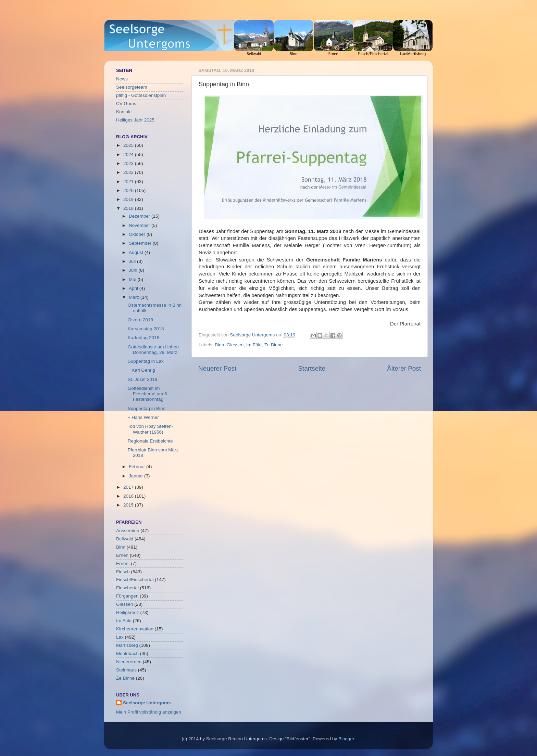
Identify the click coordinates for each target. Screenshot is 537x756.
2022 (129, 172)
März (135, 297)
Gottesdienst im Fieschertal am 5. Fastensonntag (148, 394)
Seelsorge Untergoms (147, 703)
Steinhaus (126, 670)
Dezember (140, 216)
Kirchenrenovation (135, 629)
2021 (129, 182)
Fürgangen (127, 596)
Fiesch (123, 572)
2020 (129, 190)
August (137, 252)
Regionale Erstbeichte (150, 441)
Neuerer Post (217, 368)
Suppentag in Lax (146, 361)
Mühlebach (127, 654)
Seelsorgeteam (132, 87)
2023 (129, 163)
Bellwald (125, 539)
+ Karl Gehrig (141, 370)
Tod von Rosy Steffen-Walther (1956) (151, 429)
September (141, 243)
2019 (129, 199)
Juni (134, 270)
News (122, 79)
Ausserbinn (128, 531)
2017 (129, 487)
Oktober (138, 234)
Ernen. (123, 563)
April (134, 288)
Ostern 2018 (140, 320)
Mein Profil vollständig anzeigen (149, 712)
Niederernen (129, 662)
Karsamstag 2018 (146, 329)
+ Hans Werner (143, 417)
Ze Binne (273, 345)
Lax (120, 637)
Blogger (346, 739)
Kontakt (124, 112)
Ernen (122, 555)
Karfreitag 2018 (143, 338)
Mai (133, 279)
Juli (133, 261)
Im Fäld (254, 345)
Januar (136, 476)
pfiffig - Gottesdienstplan (141, 95)
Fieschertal (127, 588)
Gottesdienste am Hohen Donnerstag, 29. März (153, 350)
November (140, 225)
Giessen (235, 345)
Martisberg (127, 645)
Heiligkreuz (128, 612)
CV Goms (126, 104)
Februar (138, 467)
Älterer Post (404, 368)
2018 (129, 208)
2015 (129, 505)
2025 (129, 145)
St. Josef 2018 (142, 379)
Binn (219, 345)
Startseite (312, 368)
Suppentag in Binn (147, 408)
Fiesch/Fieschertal (135, 580)
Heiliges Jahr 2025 (135, 120)
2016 (129, 496)
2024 (129, 155)
